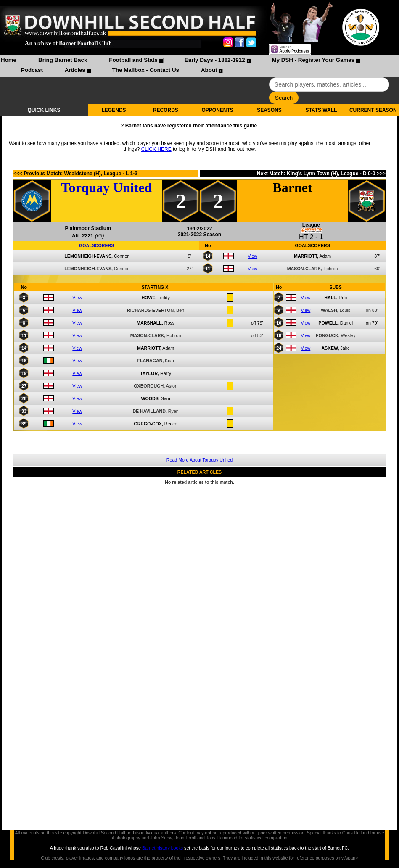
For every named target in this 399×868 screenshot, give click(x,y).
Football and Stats (133, 60)
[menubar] (199, 66)
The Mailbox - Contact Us (146, 70)
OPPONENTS (218, 110)
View (252, 256)
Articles (75, 70)
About (209, 70)
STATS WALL (321, 110)
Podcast (32, 70)
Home (9, 60)
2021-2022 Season (199, 235)
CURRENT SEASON (373, 110)
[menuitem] (9, 61)
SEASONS (269, 110)
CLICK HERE (156, 149)
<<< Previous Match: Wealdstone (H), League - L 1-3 (75, 174)
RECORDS (166, 110)
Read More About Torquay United (199, 460)
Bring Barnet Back (63, 60)
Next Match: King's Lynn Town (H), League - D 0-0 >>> (321, 174)
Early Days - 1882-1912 (215, 60)
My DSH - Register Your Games (313, 60)
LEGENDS (114, 110)
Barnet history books (163, 848)
